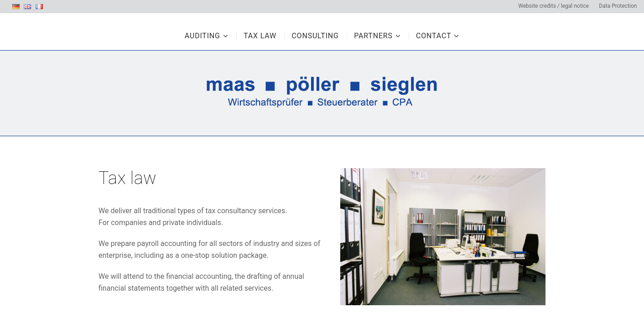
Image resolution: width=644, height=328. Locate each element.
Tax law (260, 36)
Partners (373, 36)
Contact (434, 36)
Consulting (315, 36)
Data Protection (618, 6)
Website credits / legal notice (553, 6)
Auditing (203, 36)
